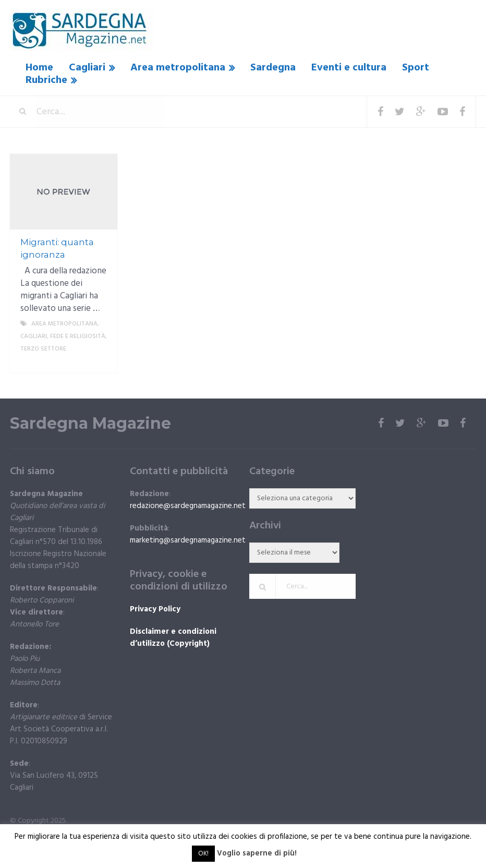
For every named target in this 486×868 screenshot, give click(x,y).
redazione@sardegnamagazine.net (188, 506)
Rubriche (46, 80)
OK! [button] (203, 854)
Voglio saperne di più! (257, 853)
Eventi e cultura (349, 68)
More (101, 361)
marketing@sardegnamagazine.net (188, 540)
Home (39, 68)
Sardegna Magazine (90, 424)
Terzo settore (43, 349)
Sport (416, 68)
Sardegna (273, 68)
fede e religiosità (78, 336)
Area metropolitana (178, 68)
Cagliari (87, 68)
